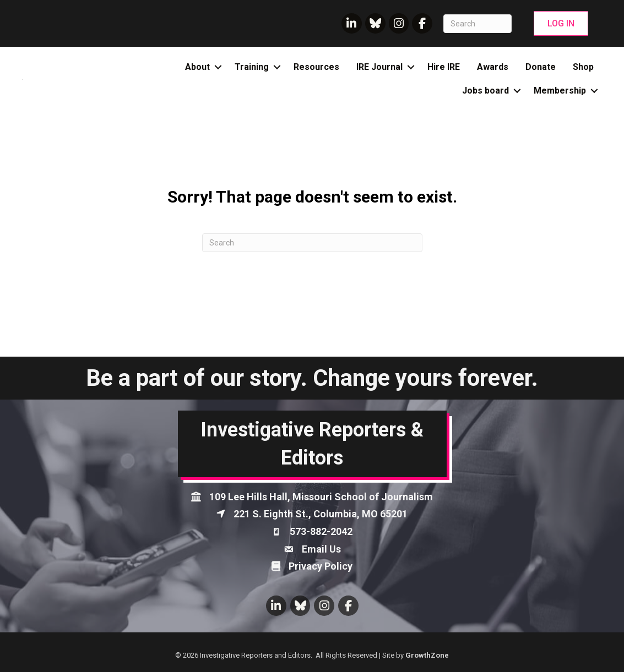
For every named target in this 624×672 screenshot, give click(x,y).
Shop (583, 67)
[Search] (478, 24)
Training (252, 67)
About (197, 67)
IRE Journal (379, 67)
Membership (560, 91)
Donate (541, 67)
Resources (316, 67)
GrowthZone (427, 655)
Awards (493, 67)
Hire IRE (444, 67)
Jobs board (485, 91)
